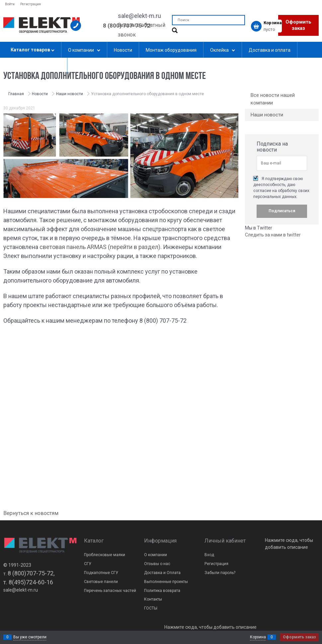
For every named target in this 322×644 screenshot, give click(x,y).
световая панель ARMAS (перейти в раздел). (101, 247)
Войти (10, 4)
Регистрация (31, 4)
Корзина (258, 637)
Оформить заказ (298, 25)
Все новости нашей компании (273, 99)
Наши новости (267, 115)
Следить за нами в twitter (273, 235)
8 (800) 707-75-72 (127, 26)
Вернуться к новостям (31, 513)
